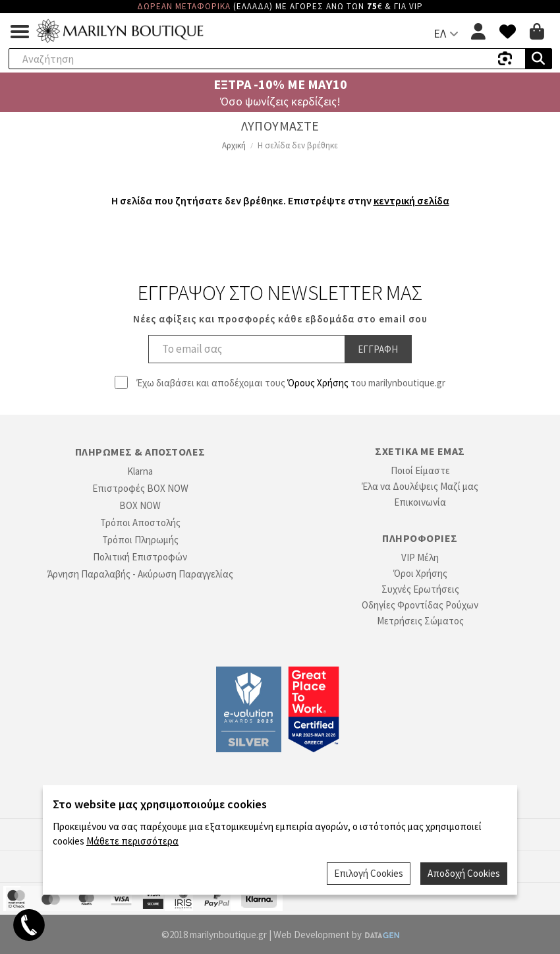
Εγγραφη (378, 349)
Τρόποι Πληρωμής (140, 540)
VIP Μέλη (420, 557)
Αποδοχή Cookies (464, 873)
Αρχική (234, 145)
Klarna (140, 471)
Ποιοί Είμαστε (420, 470)
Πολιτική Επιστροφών (140, 557)
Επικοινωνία (420, 502)
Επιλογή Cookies (369, 873)
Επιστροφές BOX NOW (140, 488)
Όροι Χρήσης (420, 573)
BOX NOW (140, 505)
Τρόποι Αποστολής (140, 522)
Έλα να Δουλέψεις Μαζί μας (420, 486)
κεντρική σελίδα (411, 200)
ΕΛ (440, 33)
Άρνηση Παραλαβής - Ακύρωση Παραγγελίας (140, 574)
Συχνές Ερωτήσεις (420, 589)
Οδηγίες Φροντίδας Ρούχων (420, 605)
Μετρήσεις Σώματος (420, 621)
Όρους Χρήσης (318, 383)
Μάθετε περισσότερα (132, 841)
